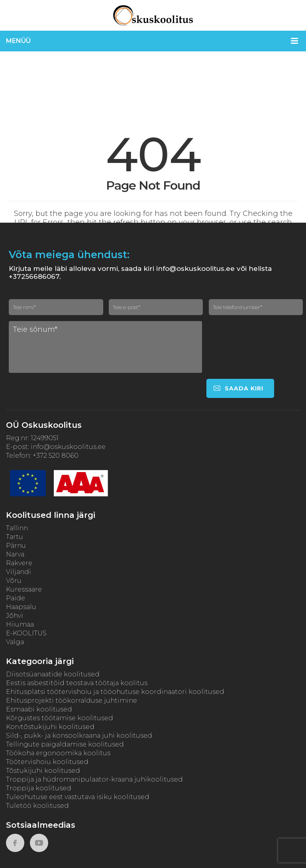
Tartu (15, 537)
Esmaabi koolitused (39, 709)
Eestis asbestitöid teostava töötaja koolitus (77, 683)
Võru (14, 581)
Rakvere (19, 563)
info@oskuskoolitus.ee (68, 447)
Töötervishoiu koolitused (47, 762)
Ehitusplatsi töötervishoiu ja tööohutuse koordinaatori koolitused (115, 692)
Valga (15, 642)
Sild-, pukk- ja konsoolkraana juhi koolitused (79, 736)
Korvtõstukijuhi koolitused (50, 727)
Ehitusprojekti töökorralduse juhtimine (72, 700)
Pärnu (16, 546)
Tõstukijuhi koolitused (43, 771)
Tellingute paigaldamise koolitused (65, 744)
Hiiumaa (20, 624)
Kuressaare (24, 589)
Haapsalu (21, 607)
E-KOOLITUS (26, 633)
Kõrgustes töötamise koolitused (60, 718)
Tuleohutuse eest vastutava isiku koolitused (78, 797)
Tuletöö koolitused (37, 806)
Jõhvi (15, 616)
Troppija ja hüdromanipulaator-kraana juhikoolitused (94, 779)
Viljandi (19, 572)
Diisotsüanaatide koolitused (53, 674)
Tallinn (17, 528)
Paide (16, 598)
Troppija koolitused (39, 788)
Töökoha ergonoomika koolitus (58, 753)
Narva (15, 554)
